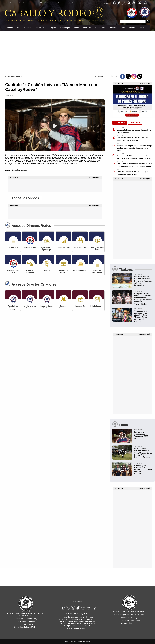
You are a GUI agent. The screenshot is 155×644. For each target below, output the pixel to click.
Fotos (123, 28)
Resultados (87, 28)
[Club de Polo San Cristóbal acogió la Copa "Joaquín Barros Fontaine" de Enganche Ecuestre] (132, 452)
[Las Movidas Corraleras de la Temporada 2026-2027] (132, 434)
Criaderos (113, 28)
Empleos (53, 28)
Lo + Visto (135, 123)
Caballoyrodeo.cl (12, 76)
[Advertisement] (78, 50)
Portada (10, 28)
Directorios (50, 3)
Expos (141, 28)
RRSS (40, 3)
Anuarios (27, 28)
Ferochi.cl (10, 3)
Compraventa (40, 28)
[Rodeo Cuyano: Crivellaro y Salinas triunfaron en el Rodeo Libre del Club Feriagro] (132, 469)
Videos (132, 28)
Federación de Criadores (26, 3)
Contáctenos (76, 3)
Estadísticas (100, 28)
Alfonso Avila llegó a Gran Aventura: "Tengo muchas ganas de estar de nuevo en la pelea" (134, 148)
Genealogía (65, 28)
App (18, 28)
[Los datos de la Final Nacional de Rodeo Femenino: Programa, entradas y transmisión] (132, 280)
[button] (55, 126)
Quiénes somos (63, 3)
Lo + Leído (120, 123)
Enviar (101, 76)
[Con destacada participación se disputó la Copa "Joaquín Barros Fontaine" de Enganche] (132, 315)
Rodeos (76, 28)
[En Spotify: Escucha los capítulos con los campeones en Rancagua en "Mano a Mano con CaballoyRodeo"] (132, 298)
